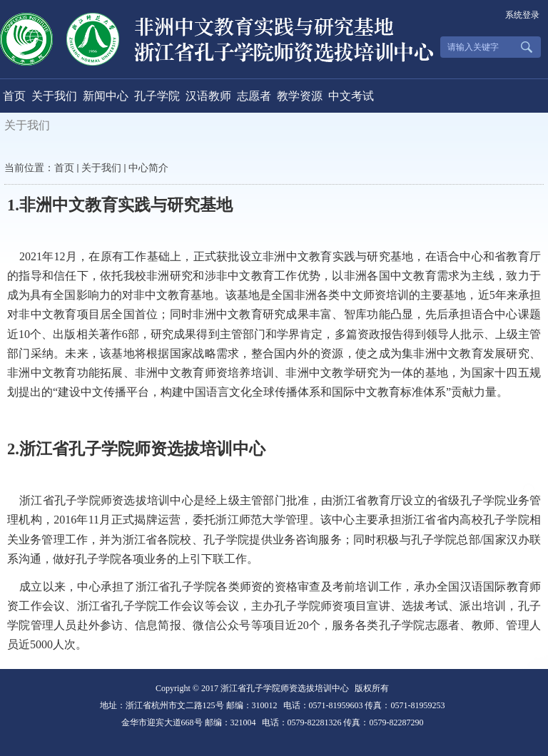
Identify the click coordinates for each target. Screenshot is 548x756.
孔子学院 (157, 96)
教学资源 (300, 96)
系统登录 (522, 15)
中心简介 (148, 168)
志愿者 (254, 96)
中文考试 (351, 96)
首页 (14, 96)
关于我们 (54, 96)
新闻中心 (106, 96)
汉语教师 (208, 96)
